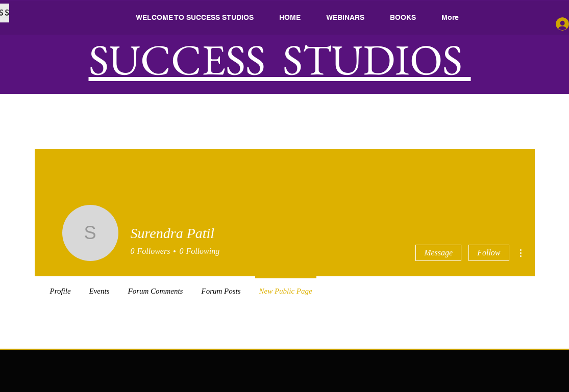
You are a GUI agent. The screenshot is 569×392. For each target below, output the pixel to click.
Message (438, 253)
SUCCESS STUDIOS (280, 59)
